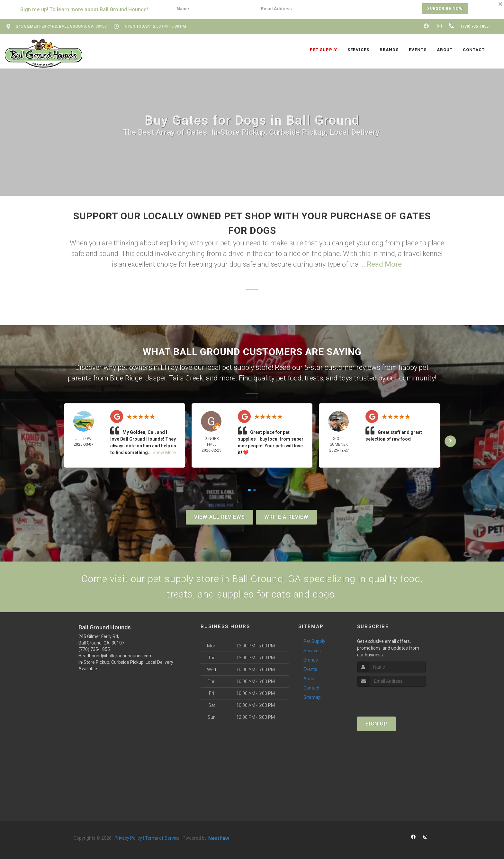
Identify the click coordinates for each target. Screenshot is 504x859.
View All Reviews (220, 517)
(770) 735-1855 (94, 649)
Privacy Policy (128, 838)
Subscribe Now (445, 9)
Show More (164, 452)
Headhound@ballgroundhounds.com (116, 656)
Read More (384, 264)
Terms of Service (162, 838)
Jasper (156, 378)
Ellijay (169, 367)
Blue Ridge (126, 378)
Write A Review (286, 517)
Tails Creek (186, 378)
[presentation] (363, 9)
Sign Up (376, 724)
